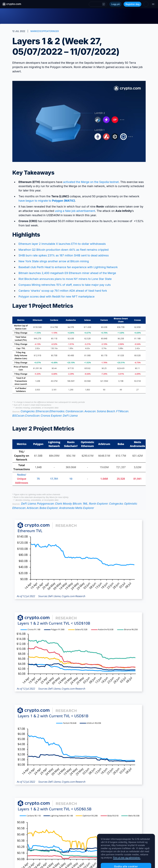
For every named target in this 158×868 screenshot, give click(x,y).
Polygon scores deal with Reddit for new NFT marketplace (56, 297)
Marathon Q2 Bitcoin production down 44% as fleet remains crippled (64, 250)
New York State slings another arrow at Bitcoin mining (54, 261)
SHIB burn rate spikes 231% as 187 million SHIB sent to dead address (64, 255)
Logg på (115, 4)
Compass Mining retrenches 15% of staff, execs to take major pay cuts (65, 285)
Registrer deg (132, 4)
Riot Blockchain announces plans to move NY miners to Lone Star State (65, 279)
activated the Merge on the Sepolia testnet (91, 182)
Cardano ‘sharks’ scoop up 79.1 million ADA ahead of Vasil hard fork (63, 291)
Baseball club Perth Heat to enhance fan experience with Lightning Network (68, 267)
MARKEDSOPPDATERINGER (45, 31)
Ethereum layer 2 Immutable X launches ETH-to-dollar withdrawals (62, 244)
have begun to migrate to (47, 201)
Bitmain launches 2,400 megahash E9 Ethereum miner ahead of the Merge (67, 273)
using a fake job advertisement (75, 211)
